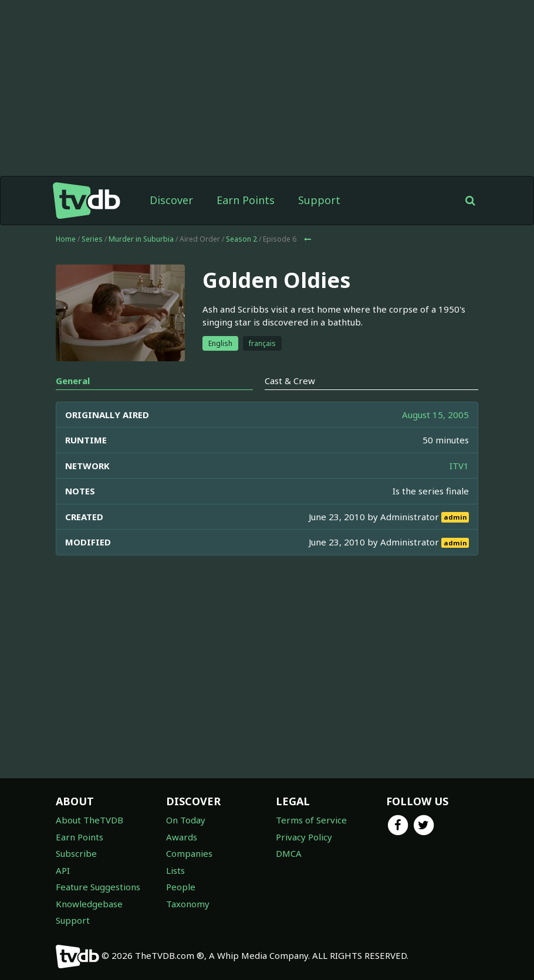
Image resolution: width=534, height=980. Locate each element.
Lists (175, 870)
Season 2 (241, 239)
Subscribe (76, 853)
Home (66, 239)
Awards (182, 837)
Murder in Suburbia (141, 239)
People (181, 887)
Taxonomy (188, 904)
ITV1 (459, 466)
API (63, 870)
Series (92, 239)
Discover (171, 200)
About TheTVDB (89, 820)
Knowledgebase (89, 904)
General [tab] (73, 381)
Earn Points (246, 200)
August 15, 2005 (435, 415)
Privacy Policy (304, 837)
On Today (186, 820)
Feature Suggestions (98, 887)
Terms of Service (311, 820)
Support (319, 200)
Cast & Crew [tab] (290, 381)
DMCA (289, 853)
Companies (189, 853)
